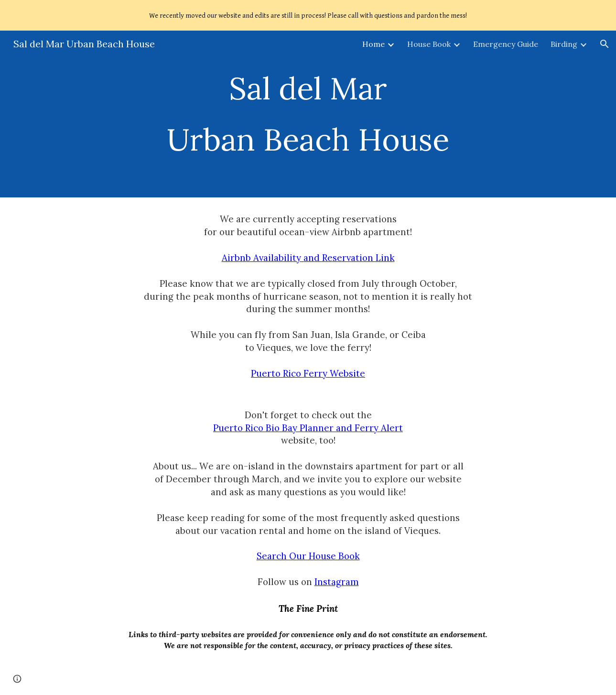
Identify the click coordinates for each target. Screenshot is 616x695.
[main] (308, 114)
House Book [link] (429, 44)
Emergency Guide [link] (506, 44)
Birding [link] (564, 44)
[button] (605, 44)
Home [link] (373, 44)
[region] (308, 15)
